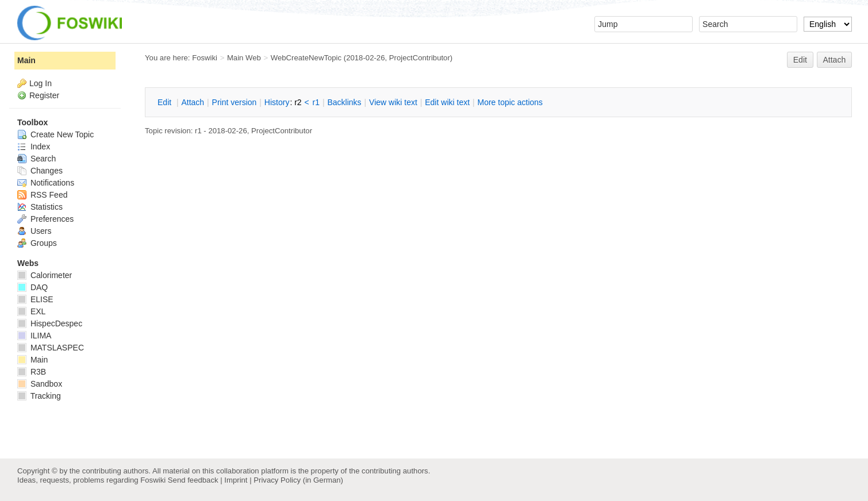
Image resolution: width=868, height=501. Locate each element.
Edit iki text (447, 102)
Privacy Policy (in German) (298, 480)
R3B (32, 372)
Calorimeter (45, 275)
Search (37, 159)
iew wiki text (393, 102)
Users (34, 231)
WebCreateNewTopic (306, 58)
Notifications (46, 183)
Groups (37, 243)
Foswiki (205, 58)
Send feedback (193, 480)
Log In (41, 83)
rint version (235, 102)
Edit (800, 60)
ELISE (35, 299)
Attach (835, 60)
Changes (40, 171)
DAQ (32, 287)
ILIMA (34, 336)
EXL (31, 311)
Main (26, 60)
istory (277, 102)
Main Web (244, 58)
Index (34, 147)
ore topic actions (510, 102)
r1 (316, 102)
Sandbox (40, 384)
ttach (193, 102)
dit (166, 102)
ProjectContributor (420, 58)
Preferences (45, 219)
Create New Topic (55, 134)
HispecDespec (50, 323)
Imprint (236, 480)
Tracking (39, 396)
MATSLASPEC (51, 348)
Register (44, 95)
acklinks (344, 102)
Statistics (40, 207)
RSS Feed (42, 195)
